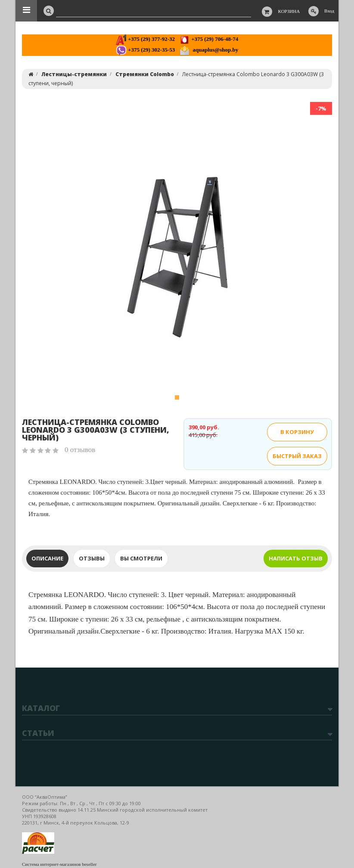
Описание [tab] (47, 558)
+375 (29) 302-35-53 (145, 50)
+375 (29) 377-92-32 (145, 39)
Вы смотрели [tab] (141, 558)
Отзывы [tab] (92, 558)
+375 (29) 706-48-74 (209, 39)
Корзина (289, 11)
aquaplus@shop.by (209, 50)
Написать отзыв (296, 558)
